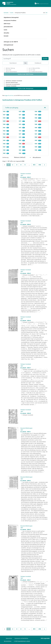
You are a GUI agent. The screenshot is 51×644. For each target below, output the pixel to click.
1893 (36, 140)
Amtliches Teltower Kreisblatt (14, 81)
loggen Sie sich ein (9, 95)
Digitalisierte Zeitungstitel (11, 17)
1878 (20, 137)
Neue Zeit (8, 70)
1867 (4, 147)
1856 (4, 111)
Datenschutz (9, 638)
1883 (20, 153)
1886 (36, 118)
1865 (4, 140)
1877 (20, 134)
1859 (4, 121)
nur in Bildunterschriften (36, 72)
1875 (20, 128)
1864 (4, 137)
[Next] (45, 165)
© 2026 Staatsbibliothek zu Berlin (22, 641)
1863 (4, 134)
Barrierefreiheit (8, 641)
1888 (36, 124)
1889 (36, 128)
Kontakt (6, 36)
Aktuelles (6, 33)
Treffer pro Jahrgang (12, 108)
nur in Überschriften (34, 68)
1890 (36, 131)
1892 (36, 137)
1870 (20, 111)
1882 (20, 150)
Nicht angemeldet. (45, 638)
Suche (12, 13)
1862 (4, 131)
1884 (36, 111)
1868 (4, 150)
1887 (36, 121)
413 (34, 165)
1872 (20, 118)
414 (40, 165)
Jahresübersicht (8, 27)
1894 (36, 144)
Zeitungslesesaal (8, 45)
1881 (20, 147)
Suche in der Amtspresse (25, 88)
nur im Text (32, 70)
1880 (20, 144)
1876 (20, 131)
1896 (36, 150)
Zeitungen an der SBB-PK (11, 42)
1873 (20, 121)
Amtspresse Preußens (10, 20)
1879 (20, 140)
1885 (36, 115)
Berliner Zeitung (10, 68)
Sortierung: (6, 157)
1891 (36, 134)
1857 (4, 115)
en (47, 13)
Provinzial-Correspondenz (13, 84)
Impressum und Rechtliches (21, 638)
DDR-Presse (7, 24)
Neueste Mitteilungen (12, 82)
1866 (4, 144)
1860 (4, 124)
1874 (20, 124)
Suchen (45, 59)
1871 (20, 115)
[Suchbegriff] (22, 59)
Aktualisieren (37, 157)
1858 (4, 118)
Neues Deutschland (11, 72)
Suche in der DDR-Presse (25, 74)
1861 (4, 128)
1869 (4, 153)
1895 (36, 147)
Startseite (6, 13)
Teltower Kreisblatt (11, 86)
